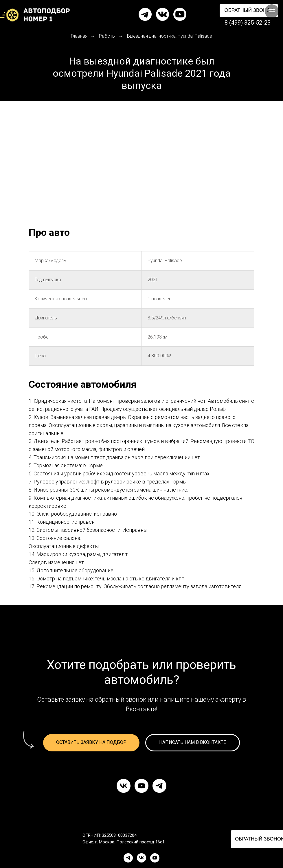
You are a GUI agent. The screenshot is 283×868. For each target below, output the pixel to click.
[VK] (141, 858)
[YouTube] (155, 858)
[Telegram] (128, 858)
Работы (107, 36)
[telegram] (159, 786)
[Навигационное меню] (272, 11)
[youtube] (141, 786)
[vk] (124, 786)
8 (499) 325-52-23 (248, 23)
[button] (249, 11)
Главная (79, 36)
